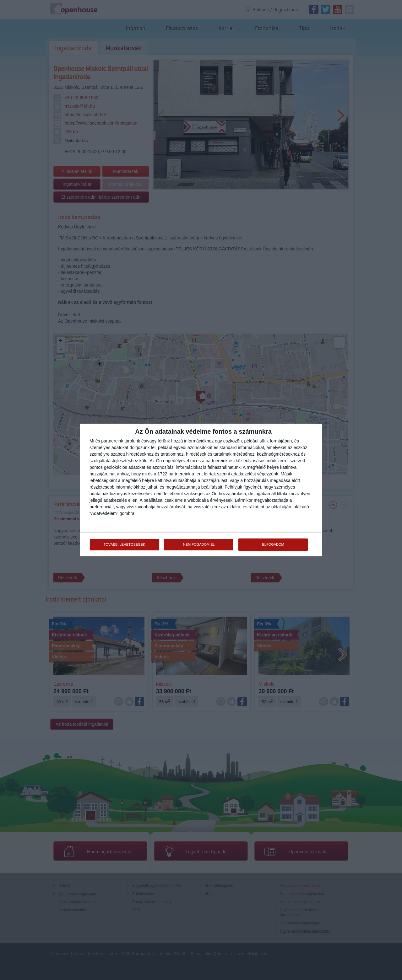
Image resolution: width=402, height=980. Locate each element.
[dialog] (201, 490)
